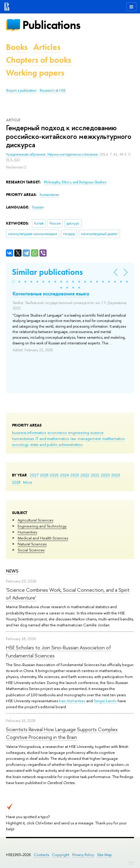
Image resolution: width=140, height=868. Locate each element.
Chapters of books (39, 60)
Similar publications (47, 272)
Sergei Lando (105, 701)
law (73, 438)
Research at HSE (53, 91)
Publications (51, 25)
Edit (131, 862)
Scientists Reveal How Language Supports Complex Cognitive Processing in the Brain (62, 733)
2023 (75, 475)
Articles (47, 47)
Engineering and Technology (42, 526)
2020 (105, 475)
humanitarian (23, 438)
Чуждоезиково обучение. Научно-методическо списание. (53, 154)
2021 (95, 475)
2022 (85, 475)
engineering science (86, 433)
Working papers (35, 73)
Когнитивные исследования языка (51, 294)
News (12, 571)
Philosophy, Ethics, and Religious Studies (75, 182)
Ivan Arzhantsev (72, 701)
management (89, 438)
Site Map (104, 855)
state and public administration (56, 444)
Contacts (41, 855)
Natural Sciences (32, 544)
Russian (38, 207)
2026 (44, 475)
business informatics (29, 433)
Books (17, 47)
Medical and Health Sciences (43, 538)
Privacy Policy (83, 855)
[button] (13, 282)
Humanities (27, 532)
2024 (64, 475)
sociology (20, 444)
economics (57, 433)
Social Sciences (31, 550)
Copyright (61, 855)
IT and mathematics (52, 438)
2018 (16, 482)
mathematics (113, 438)
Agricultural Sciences (35, 520)
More (28, 482)
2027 (34, 475)
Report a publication (21, 91)
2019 (116, 475)
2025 (54, 475)
